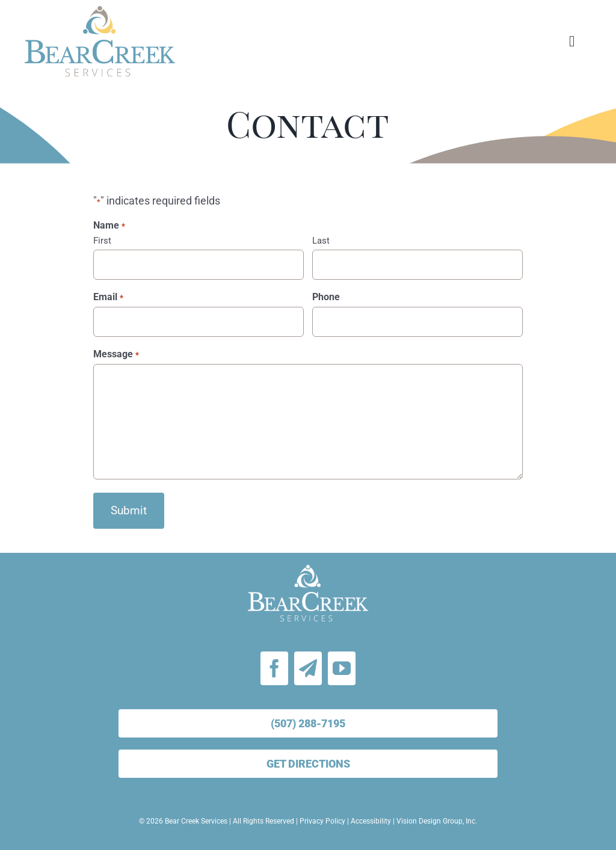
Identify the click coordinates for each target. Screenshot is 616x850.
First (102, 241)
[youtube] (342, 668)
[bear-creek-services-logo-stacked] (100, 11)
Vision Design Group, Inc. (437, 821)
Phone (326, 297)
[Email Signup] (308, 668)
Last (321, 241)
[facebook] (274, 668)
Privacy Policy (322, 821)
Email (108, 297)
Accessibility (371, 821)
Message (116, 354)
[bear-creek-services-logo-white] (308, 570)
